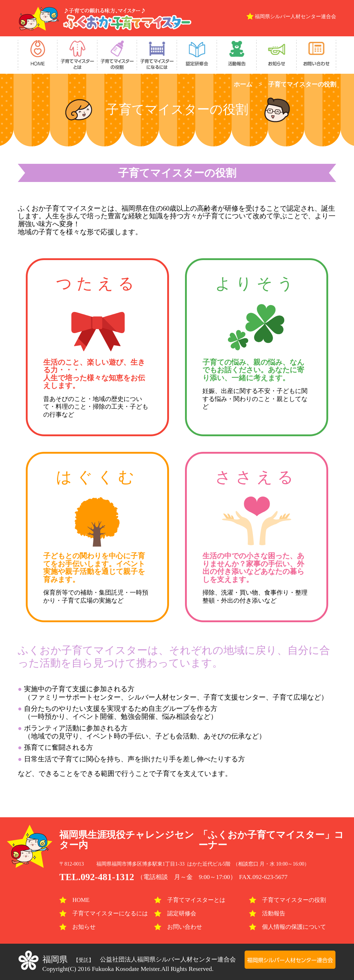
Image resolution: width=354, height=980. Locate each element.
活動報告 (267, 913)
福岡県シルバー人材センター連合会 (295, 16)
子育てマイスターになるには (104, 913)
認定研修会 (175, 913)
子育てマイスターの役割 (287, 900)
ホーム (243, 84)
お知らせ (77, 927)
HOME (74, 900)
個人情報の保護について (287, 927)
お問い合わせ (178, 927)
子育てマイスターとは (190, 900)
